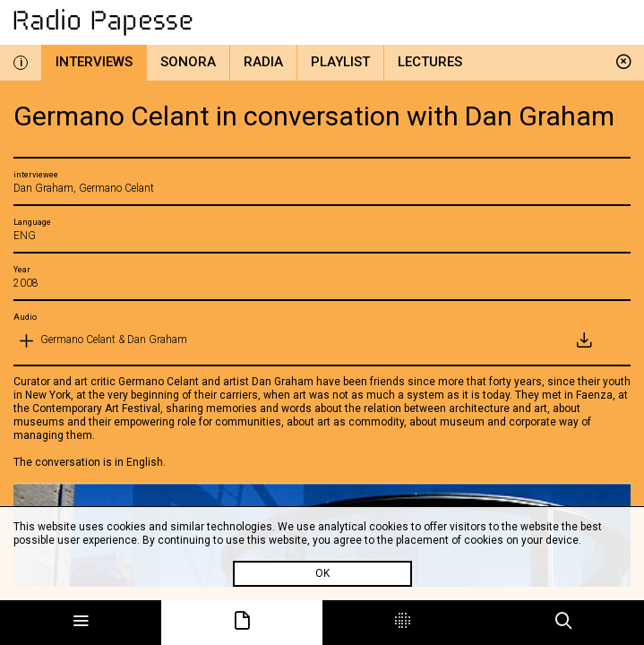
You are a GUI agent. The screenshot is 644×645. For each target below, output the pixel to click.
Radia (263, 62)
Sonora (188, 62)
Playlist (340, 62)
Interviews (94, 62)
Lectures (430, 62)
